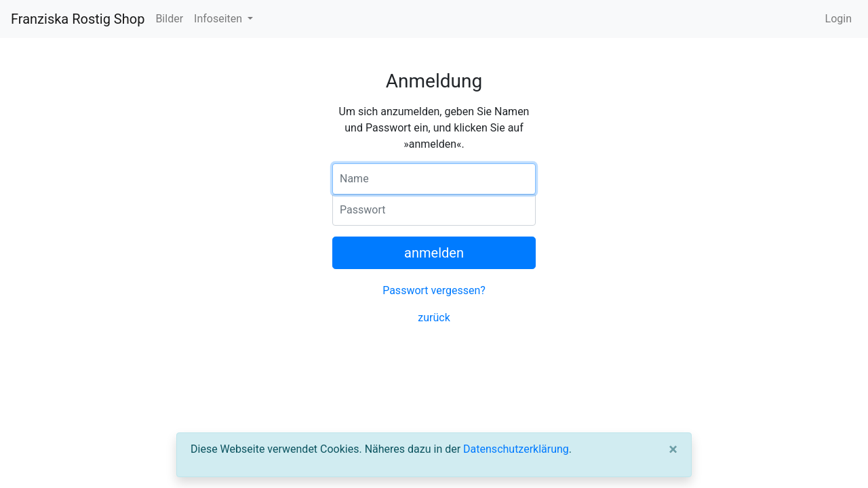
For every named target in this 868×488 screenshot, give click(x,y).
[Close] (673, 449)
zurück (434, 318)
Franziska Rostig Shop (78, 19)
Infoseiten (219, 19)
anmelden (434, 253)
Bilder (169, 19)
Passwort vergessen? (434, 290)
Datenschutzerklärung (516, 449)
